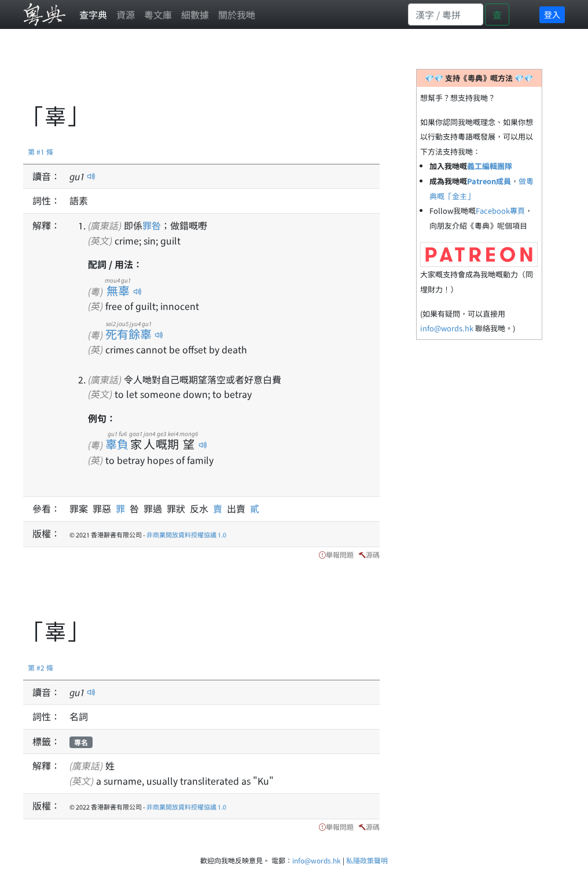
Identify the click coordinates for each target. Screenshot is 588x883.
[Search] (446, 14)
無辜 (118, 290)
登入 (552, 14)
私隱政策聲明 (367, 860)
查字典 (93, 14)
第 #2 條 (41, 667)
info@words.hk (447, 328)
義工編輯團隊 (490, 166)
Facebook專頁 (500, 210)
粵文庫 (158, 14)
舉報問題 (340, 554)
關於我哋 (237, 14)
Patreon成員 (489, 181)
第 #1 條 (41, 151)
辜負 (117, 444)
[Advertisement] (234, 72)
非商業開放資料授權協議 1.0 (186, 534)
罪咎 (152, 225)
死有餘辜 (129, 334)
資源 (126, 14)
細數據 (195, 14)
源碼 (373, 554)
